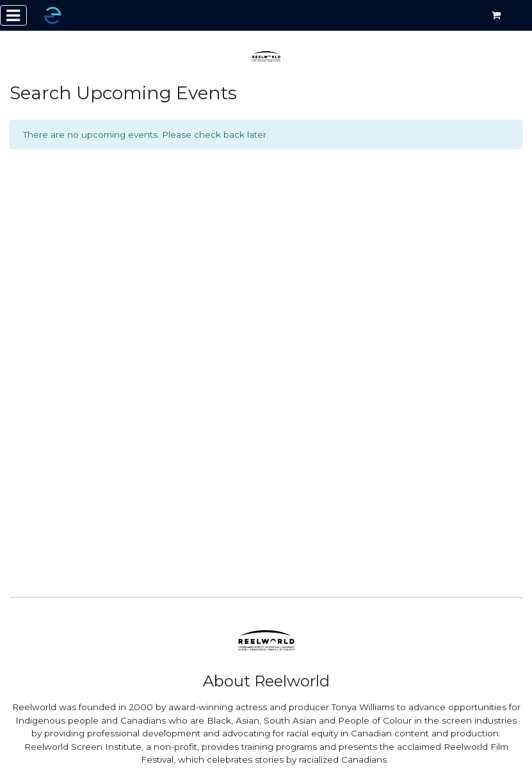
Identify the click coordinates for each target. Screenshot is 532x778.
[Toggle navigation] (13, 15)
